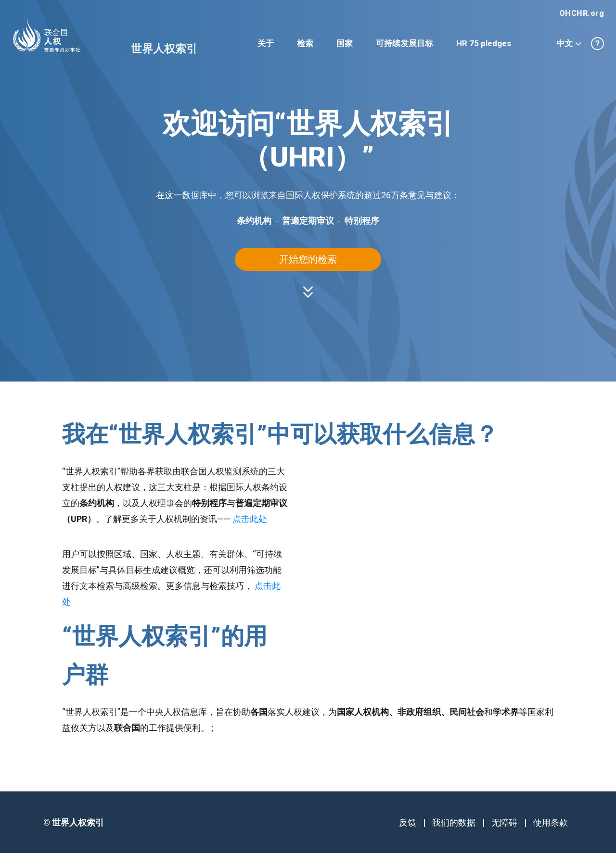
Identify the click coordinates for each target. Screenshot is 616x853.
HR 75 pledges (484, 43)
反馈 (408, 822)
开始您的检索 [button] (308, 259)
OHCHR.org (582, 13)
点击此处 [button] (250, 519)
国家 (345, 43)
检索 (305, 43)
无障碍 (504, 822)
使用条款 (551, 822)
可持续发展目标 (404, 43)
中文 (569, 43)
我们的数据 (454, 822)
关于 (266, 43)
